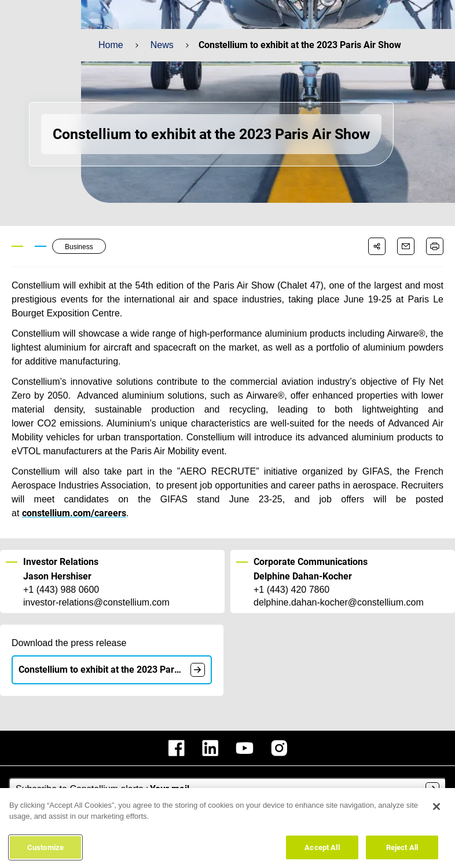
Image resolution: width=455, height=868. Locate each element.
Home (111, 45)
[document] (198, 670)
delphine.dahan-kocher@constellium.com (338, 603)
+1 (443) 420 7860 (291, 590)
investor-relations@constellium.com (96, 603)
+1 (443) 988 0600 (61, 590)
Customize (45, 851)
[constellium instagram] (279, 748)
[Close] (436, 810)
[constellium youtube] (245, 748)
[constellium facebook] (177, 748)
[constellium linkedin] (210, 748)
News (161, 45)
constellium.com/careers (74, 513)
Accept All (322, 851)
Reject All (402, 851)
